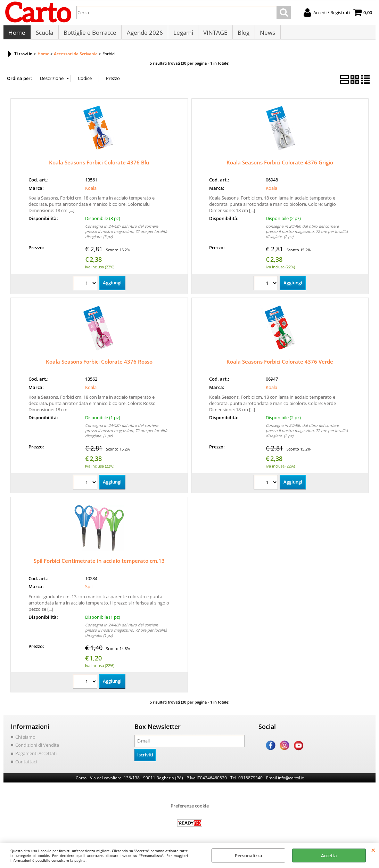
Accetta (329, 855)
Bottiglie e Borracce (89, 35)
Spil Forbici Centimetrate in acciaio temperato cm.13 (99, 564)
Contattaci (26, 765)
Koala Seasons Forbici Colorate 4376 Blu (99, 166)
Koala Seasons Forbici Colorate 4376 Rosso (99, 365)
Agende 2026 (144, 35)
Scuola (44, 35)
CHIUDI (373, 850)
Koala (91, 192)
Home (17, 35)
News (265, 35)
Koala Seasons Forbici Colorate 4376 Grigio (280, 166)
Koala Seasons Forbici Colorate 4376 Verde (280, 365)
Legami (182, 35)
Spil (89, 590)
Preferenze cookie (190, 809)
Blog (242, 35)
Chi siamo (25, 740)
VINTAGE (214, 35)
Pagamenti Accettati (36, 757)
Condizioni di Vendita (37, 748)
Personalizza (249, 855)
